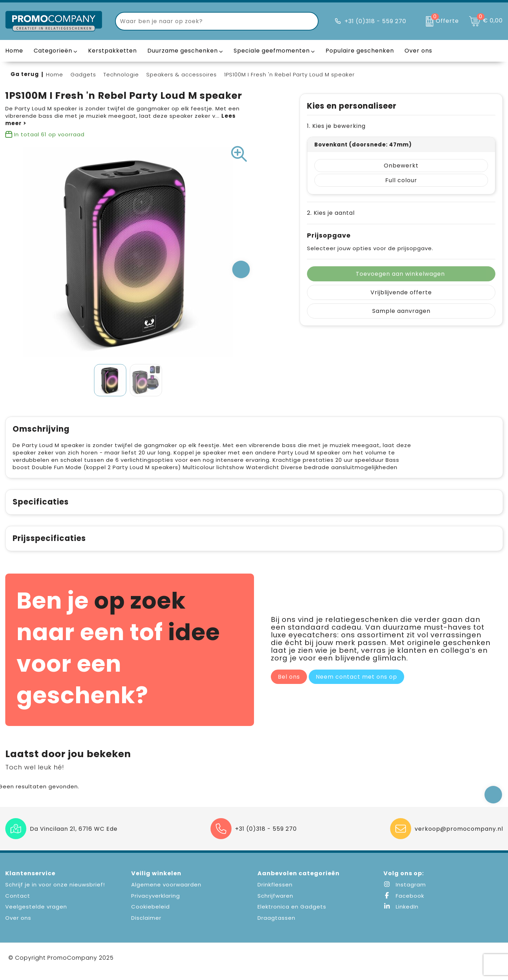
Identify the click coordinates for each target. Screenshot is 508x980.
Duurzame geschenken (183, 51)
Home (55, 74)
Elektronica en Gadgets (292, 914)
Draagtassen (276, 925)
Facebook (404, 903)
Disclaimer (146, 925)
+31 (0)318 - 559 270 (375, 21)
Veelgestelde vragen (36, 914)
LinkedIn (401, 914)
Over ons (18, 925)
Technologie (121, 74)
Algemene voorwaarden (166, 892)
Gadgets (83, 74)
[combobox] (209, 21)
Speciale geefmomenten (272, 51)
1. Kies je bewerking (336, 126)
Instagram (405, 892)
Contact (18, 903)
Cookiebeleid (151, 914)
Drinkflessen (275, 892)
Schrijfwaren (275, 903)
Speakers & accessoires (182, 74)
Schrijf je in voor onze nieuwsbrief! (55, 892)
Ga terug (25, 74)
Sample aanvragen (401, 311)
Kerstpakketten (112, 51)
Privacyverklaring (156, 903)
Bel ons (289, 684)
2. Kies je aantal (331, 213)
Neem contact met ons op (356, 684)
